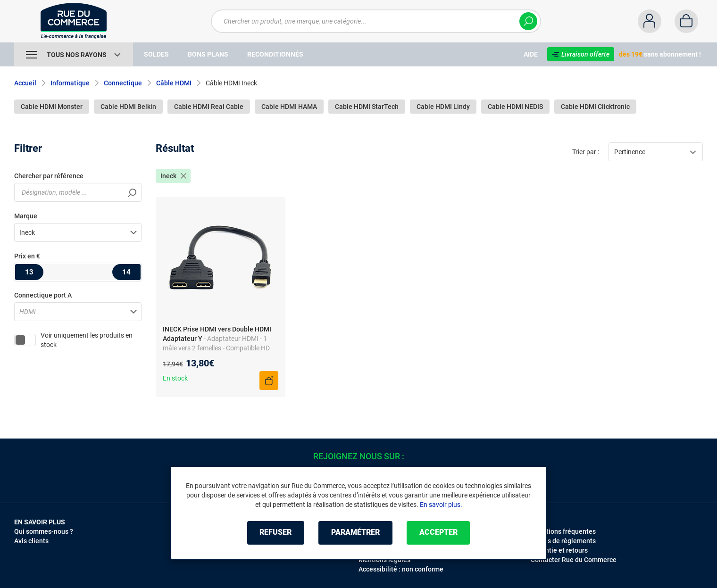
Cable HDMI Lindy (443, 107)
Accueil (25, 83)
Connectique (123, 83)
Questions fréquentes (563, 531)
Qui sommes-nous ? (44, 531)
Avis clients (31, 541)
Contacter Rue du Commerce (574, 560)
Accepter (438, 533)
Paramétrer (355, 533)
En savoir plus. (441, 505)
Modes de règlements (563, 541)
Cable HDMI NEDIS (515, 107)
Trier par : (586, 152)
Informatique (70, 83)
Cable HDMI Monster (52, 107)
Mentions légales (384, 560)
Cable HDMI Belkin (128, 107)
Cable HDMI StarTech (367, 107)
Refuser (275, 533)
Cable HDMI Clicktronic (595, 107)
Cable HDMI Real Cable (209, 107)
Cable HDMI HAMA (289, 107)
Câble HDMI (174, 83)
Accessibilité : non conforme (401, 569)
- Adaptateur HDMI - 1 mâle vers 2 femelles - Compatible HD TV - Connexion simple (216, 348)
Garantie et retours (559, 550)
